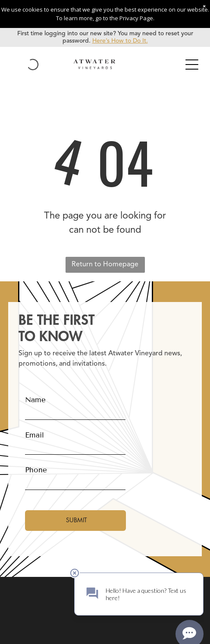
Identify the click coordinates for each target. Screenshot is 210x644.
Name (35, 400)
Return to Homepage (105, 265)
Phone (36, 470)
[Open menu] (192, 65)
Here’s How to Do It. (120, 41)
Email (34, 435)
